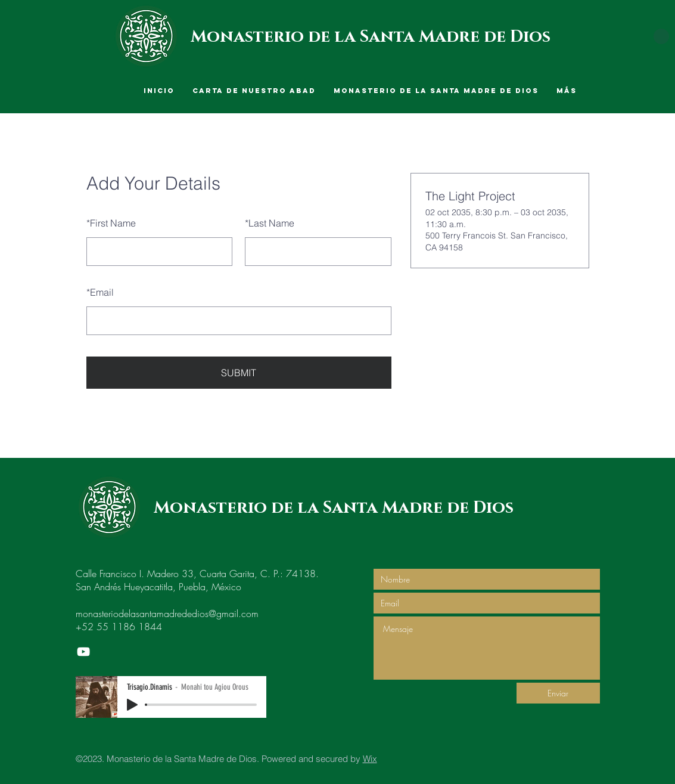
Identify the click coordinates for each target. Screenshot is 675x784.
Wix (370, 759)
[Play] (132, 705)
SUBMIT (239, 373)
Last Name (270, 223)
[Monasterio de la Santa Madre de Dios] (83, 652)
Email (100, 292)
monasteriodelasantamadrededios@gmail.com (167, 613)
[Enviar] (558, 693)
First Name (111, 223)
